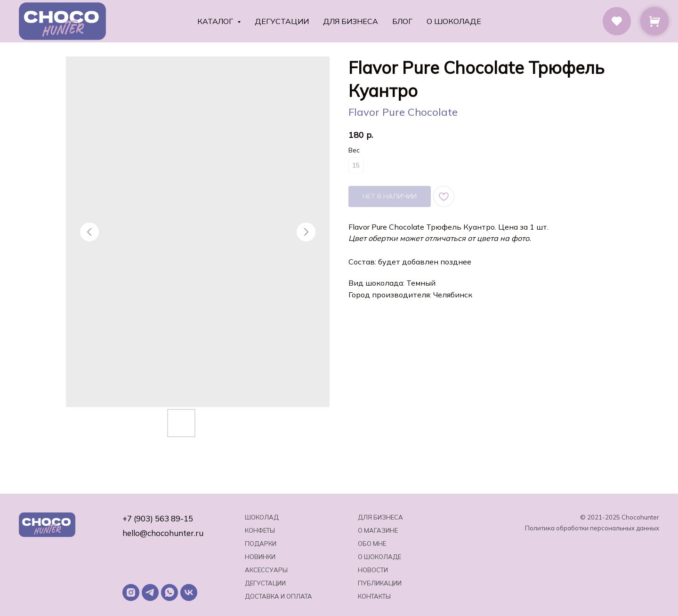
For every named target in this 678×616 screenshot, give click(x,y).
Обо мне (372, 544)
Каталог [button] (216, 21)
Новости (373, 570)
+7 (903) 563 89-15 (158, 518)
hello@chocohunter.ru (163, 533)
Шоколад (262, 517)
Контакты (374, 596)
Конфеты (260, 530)
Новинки (260, 557)
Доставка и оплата (278, 596)
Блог (402, 21)
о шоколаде (379, 557)
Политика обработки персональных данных (592, 528)
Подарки (261, 544)
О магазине (378, 530)
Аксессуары (266, 570)
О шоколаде (454, 21)
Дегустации (282, 21)
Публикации (380, 583)
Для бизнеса (351, 21)
